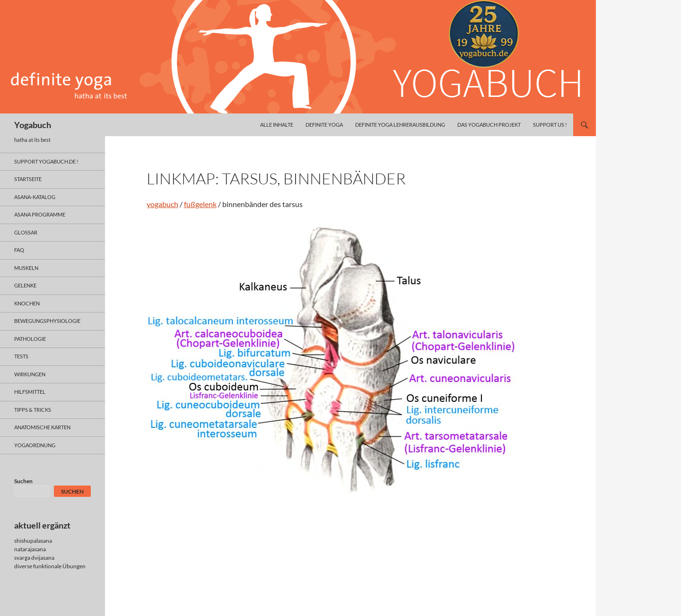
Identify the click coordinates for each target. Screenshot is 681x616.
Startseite (28, 179)
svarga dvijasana (34, 558)
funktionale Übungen (59, 566)
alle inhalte (277, 125)
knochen (27, 303)
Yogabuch (33, 125)
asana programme (40, 214)
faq (19, 250)
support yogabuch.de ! (46, 161)
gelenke (25, 285)
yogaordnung (35, 445)
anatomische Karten (42, 427)
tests (21, 356)
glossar (26, 232)
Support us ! (550, 125)
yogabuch (162, 204)
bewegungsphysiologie (47, 321)
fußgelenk (200, 204)
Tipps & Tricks (33, 410)
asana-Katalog (35, 197)
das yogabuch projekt (489, 125)
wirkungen (30, 374)
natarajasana (30, 549)
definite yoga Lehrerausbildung (400, 125)
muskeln (26, 268)
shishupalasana (33, 541)
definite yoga (324, 125)
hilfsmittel (30, 392)
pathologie (30, 339)
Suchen (23, 481)
